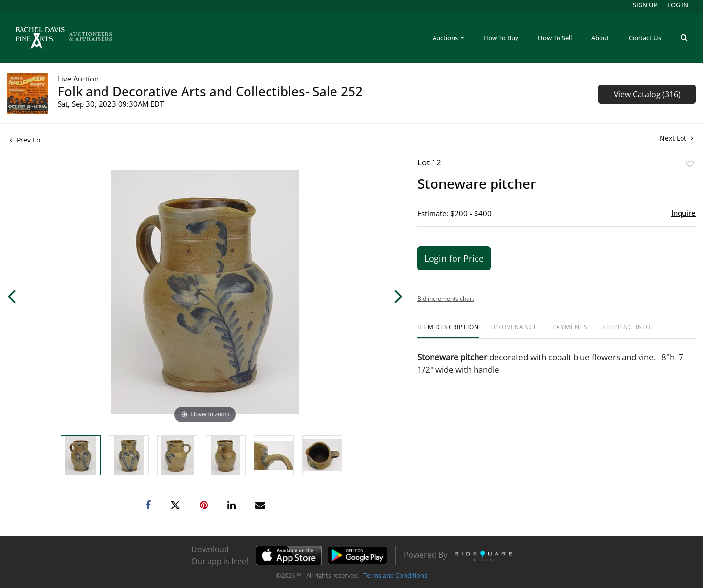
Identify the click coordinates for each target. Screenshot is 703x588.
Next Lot (676, 138)
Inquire (683, 213)
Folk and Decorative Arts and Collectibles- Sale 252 (210, 91)
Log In (678, 5)
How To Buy (501, 38)
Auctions (446, 38)
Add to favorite (690, 164)
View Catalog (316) (647, 94)
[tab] (448, 331)
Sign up (645, 5)
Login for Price (454, 258)
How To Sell (555, 38)
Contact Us (645, 38)
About (600, 38)
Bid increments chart (446, 298)
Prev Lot (26, 140)
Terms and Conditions (395, 575)
